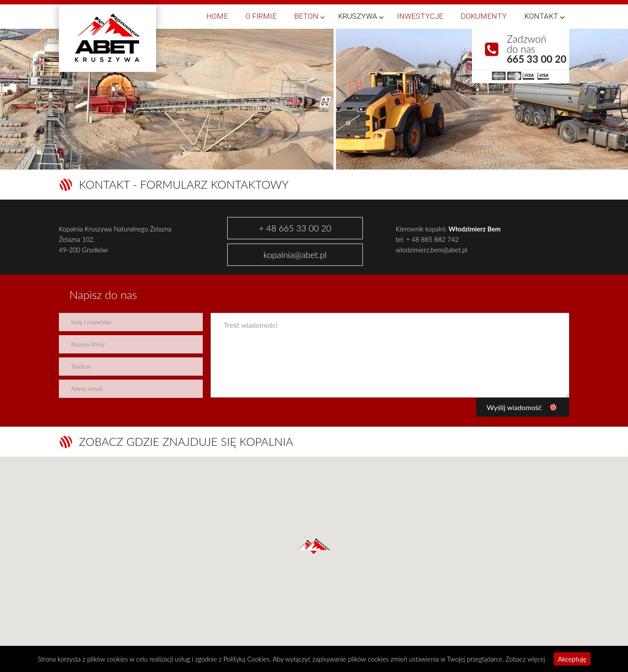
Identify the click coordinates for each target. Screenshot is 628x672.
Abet (108, 38)
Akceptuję (572, 659)
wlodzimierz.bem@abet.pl (431, 250)
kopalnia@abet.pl (295, 255)
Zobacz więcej (525, 659)
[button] (314, 547)
